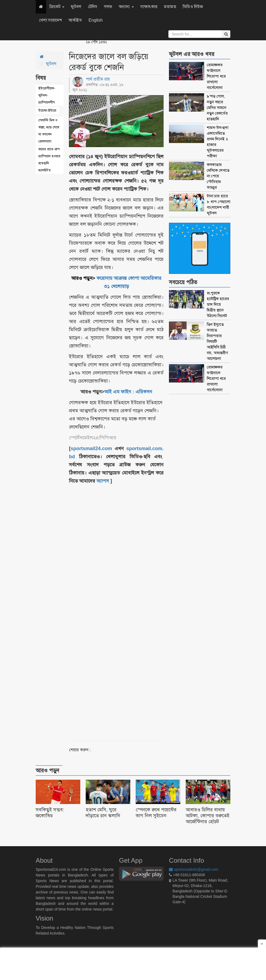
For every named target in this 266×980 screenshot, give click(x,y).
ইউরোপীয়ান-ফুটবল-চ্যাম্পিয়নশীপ (47, 95)
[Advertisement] (132, 606)
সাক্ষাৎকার (149, 7)
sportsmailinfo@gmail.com (194, 869)
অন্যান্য (126, 7)
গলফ (108, 7)
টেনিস (93, 7)
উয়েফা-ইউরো (47, 110)
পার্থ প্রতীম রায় (98, 79)
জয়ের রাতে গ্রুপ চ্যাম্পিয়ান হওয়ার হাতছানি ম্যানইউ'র (49, 160)
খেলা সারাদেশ (50, 20)
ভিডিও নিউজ (193, 7)
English (95, 20)
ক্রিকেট (57, 7)
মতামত (170, 7)
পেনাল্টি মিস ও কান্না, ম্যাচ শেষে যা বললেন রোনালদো (49, 131)
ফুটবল (76, 7)
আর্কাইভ (75, 20)
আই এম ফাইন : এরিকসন (128, 392)
